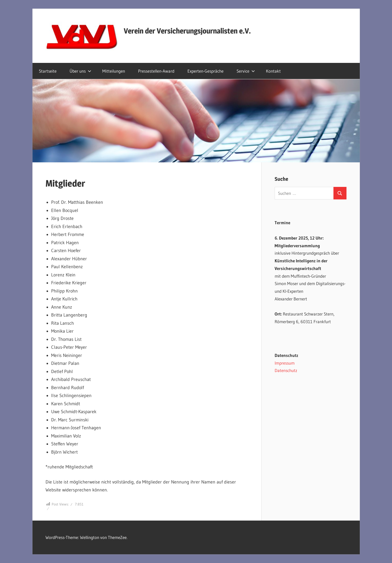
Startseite (48, 71)
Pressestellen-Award (156, 71)
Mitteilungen (114, 71)
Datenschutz (286, 370)
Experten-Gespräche (205, 71)
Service (246, 71)
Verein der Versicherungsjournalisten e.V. (187, 31)
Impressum (285, 363)
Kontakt (273, 71)
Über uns (80, 71)
